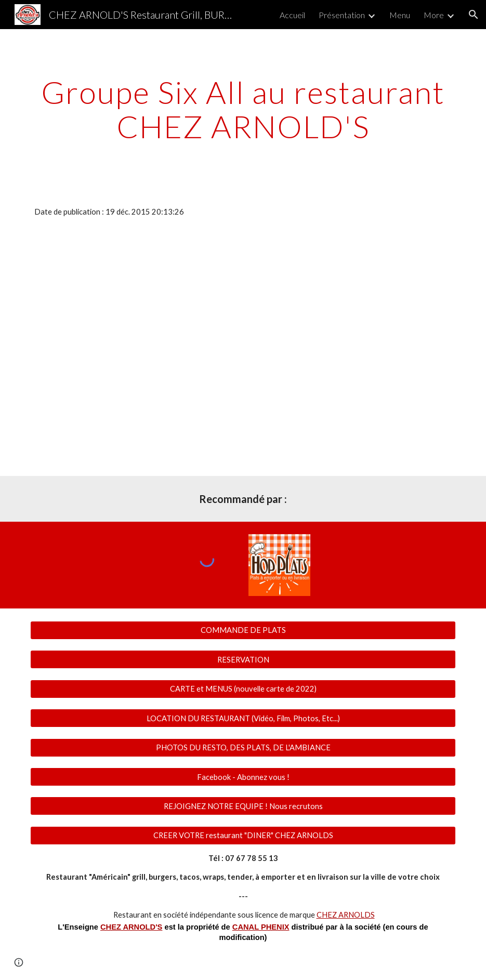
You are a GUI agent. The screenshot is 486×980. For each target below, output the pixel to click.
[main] (243, 109)
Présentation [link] (342, 15)
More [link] (434, 15)
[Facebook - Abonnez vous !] (243, 777)
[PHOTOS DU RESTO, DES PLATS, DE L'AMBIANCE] (243, 747)
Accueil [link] (292, 15)
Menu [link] (400, 15)
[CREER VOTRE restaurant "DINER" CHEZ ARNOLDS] (243, 836)
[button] (474, 15)
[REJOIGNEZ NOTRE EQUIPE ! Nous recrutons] (243, 806)
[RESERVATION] (243, 659)
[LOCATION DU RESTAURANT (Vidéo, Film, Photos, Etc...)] (243, 718)
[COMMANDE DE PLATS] (243, 630)
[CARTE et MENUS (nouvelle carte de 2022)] (243, 689)
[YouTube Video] (225, 295)
